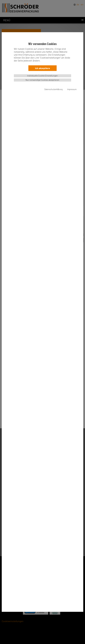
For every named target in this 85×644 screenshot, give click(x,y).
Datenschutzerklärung (53, 89)
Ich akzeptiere (42, 68)
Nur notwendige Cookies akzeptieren (42, 80)
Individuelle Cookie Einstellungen (42, 76)
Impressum (72, 89)
